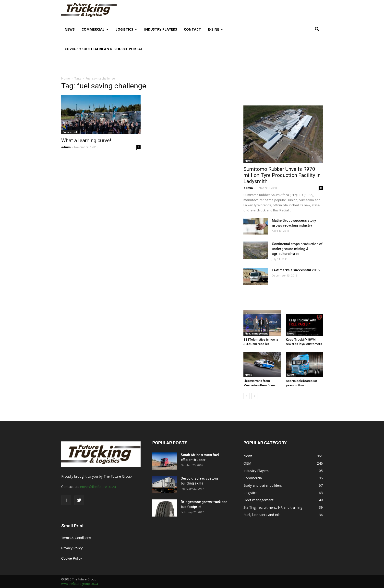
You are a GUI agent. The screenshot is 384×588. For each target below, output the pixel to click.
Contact (192, 29)
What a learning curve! (86, 140)
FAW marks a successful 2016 (296, 270)
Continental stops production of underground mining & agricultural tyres (297, 249)
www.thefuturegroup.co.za (80, 584)
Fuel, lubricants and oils (262, 515)
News (70, 29)
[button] (317, 29)
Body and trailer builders (263, 485)
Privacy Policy (72, 548)
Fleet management (256, 334)
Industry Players (161, 29)
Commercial (95, 29)
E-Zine (216, 29)
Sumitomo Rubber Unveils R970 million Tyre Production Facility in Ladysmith (282, 175)
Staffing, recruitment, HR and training (273, 507)
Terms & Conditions (76, 538)
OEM (247, 463)
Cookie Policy (72, 558)
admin (66, 147)
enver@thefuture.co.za (98, 487)
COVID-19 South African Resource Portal (104, 49)
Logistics (126, 29)
